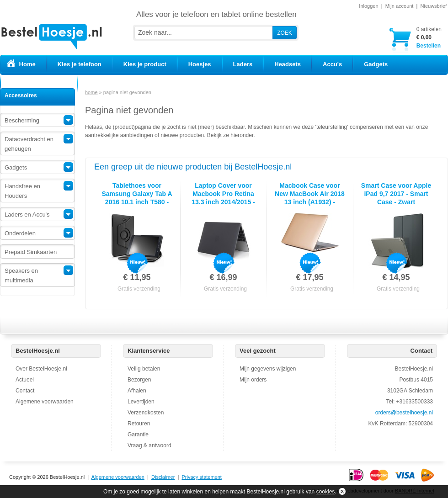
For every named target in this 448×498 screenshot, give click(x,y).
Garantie (138, 434)
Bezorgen (139, 380)
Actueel (25, 380)
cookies (326, 492)
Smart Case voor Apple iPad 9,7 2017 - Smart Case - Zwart (396, 194)
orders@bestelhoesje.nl (404, 413)
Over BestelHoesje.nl (41, 369)
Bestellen (429, 37)
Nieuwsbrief (434, 6)
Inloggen (368, 6)
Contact (25, 391)
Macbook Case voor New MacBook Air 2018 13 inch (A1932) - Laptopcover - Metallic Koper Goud (310, 202)
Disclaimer (163, 477)
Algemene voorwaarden (45, 402)
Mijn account (400, 6)
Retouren (139, 424)
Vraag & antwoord (149, 445)
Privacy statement (201, 477)
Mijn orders (253, 380)
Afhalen (137, 391)
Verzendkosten (146, 413)
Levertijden (141, 402)
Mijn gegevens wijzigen (268, 369)
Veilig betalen (144, 369)
